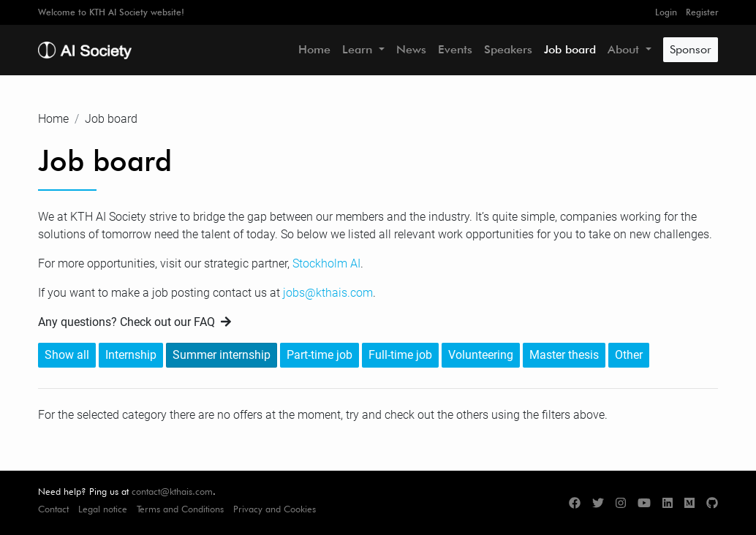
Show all (67, 355)
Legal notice (103, 509)
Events (455, 49)
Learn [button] (359, 49)
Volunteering (481, 355)
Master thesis (564, 355)
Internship (131, 355)
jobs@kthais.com (328, 293)
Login (666, 12)
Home (314, 49)
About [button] (625, 49)
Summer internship (222, 355)
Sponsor (691, 49)
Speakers (508, 49)
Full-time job (400, 355)
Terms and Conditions (180, 509)
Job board (570, 49)
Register (702, 12)
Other (629, 355)
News (411, 49)
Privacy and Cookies (275, 509)
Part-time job (320, 355)
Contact (53, 509)
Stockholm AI (326, 263)
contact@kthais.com (172, 492)
